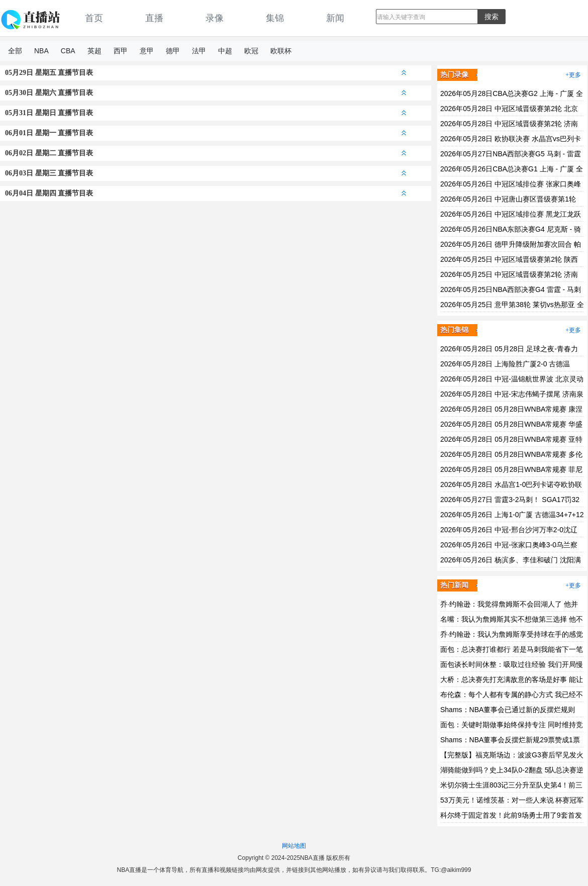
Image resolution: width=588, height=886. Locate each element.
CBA (68, 51)
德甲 (173, 51)
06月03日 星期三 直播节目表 (206, 173)
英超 (94, 51)
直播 (154, 18)
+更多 (573, 75)
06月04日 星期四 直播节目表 (206, 193)
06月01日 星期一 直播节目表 (206, 133)
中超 (225, 51)
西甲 (121, 51)
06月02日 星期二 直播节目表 (206, 153)
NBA (41, 51)
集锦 (275, 18)
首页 (94, 18)
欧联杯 (281, 51)
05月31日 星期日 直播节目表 (206, 113)
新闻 (335, 18)
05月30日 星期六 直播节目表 (206, 93)
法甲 (199, 51)
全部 (15, 51)
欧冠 (251, 51)
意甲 (147, 51)
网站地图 (294, 846)
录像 (215, 18)
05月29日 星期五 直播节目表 (206, 73)
